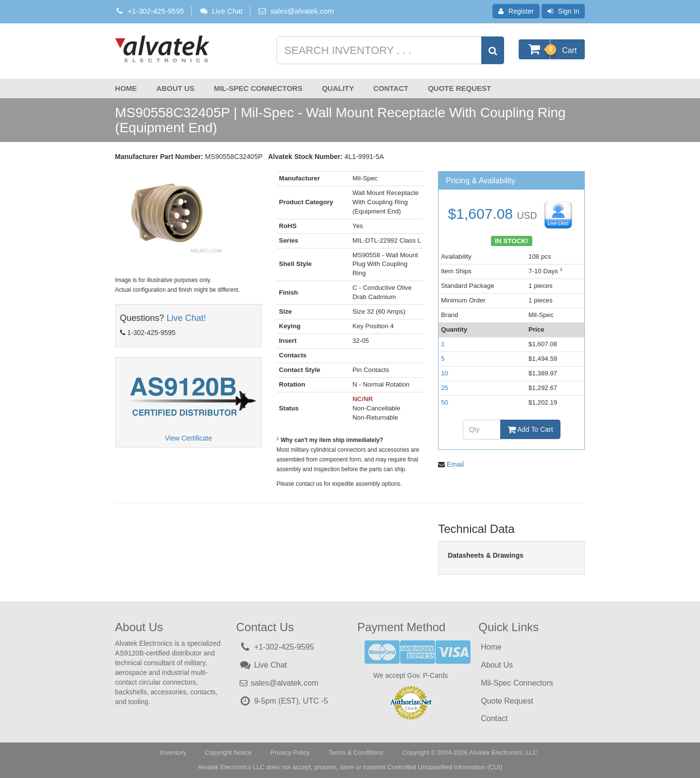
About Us (175, 88)
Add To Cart (530, 429)
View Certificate (188, 438)
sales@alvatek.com (302, 11)
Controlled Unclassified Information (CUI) (445, 767)
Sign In (563, 11)
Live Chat (221, 11)
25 (445, 388)
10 (445, 373)
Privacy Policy (290, 752)
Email (455, 464)
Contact (391, 88)
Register (516, 11)
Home (126, 88)
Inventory (173, 752)
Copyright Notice (228, 752)
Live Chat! (186, 318)
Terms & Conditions (356, 752)
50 (445, 402)
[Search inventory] (389, 50)
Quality (338, 88)
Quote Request (459, 88)
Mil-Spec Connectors (258, 88)
